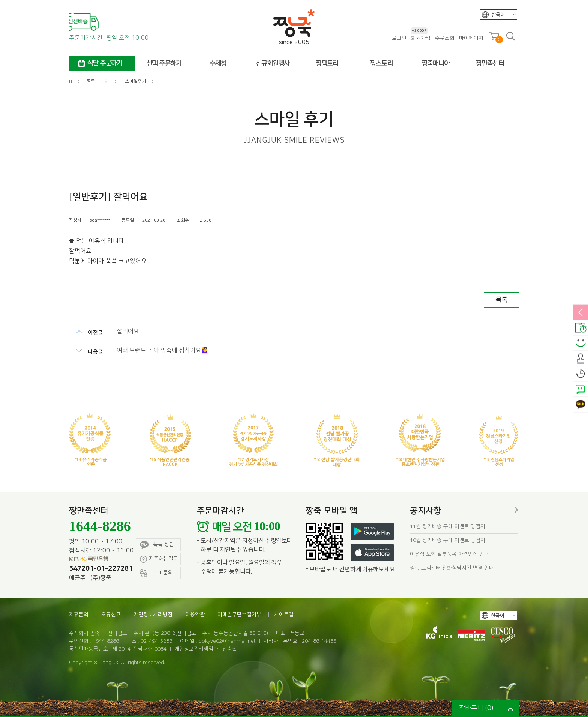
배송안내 (580, 328)
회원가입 (421, 38)
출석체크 (580, 359)
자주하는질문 (159, 559)
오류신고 (111, 615)
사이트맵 (284, 615)
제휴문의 (79, 615)
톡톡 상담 (157, 545)
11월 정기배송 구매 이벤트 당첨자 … (451, 526)
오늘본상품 (580, 374)
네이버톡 (580, 390)
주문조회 (445, 38)
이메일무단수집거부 (239, 615)
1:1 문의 (156, 573)
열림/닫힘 (580, 313)
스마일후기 (580, 343)
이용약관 (195, 615)
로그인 (399, 38)
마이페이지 (471, 38)
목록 (501, 300)
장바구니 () (476, 708)
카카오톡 (580, 405)
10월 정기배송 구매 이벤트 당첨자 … (451, 540)
